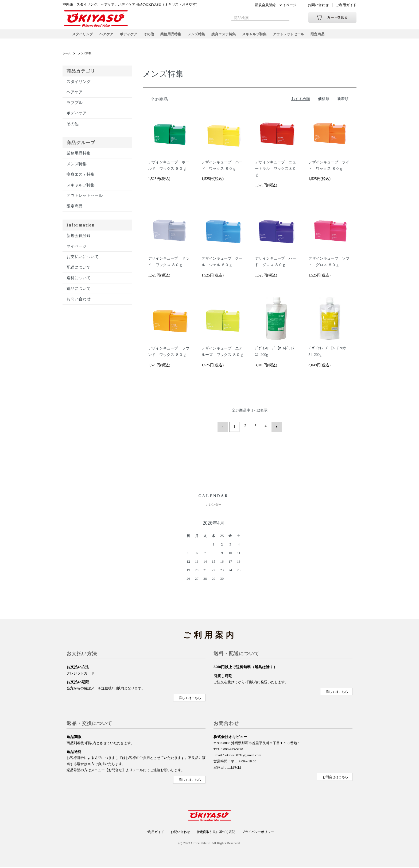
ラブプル (75, 107)
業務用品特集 (176, 36)
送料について (79, 282)
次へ (275, 430)
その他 (153, 36)
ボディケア (132, 36)
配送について (79, 271)
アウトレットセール (301, 36)
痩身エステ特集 (232, 36)
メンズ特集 (203, 36)
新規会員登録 (265, 5)
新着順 (343, 103)
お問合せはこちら (335, 779)
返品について (79, 293)
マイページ (288, 5)
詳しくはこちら (190, 700)
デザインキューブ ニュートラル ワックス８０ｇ (276, 173)
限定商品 (332, 36)
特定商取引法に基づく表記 (217, 833)
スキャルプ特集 (265, 36)
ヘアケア (108, 36)
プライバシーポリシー (265, 833)
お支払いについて (83, 261)
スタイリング (83, 36)
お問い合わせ (318, 5)
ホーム (67, 57)
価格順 (324, 103)
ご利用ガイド (346, 5)
